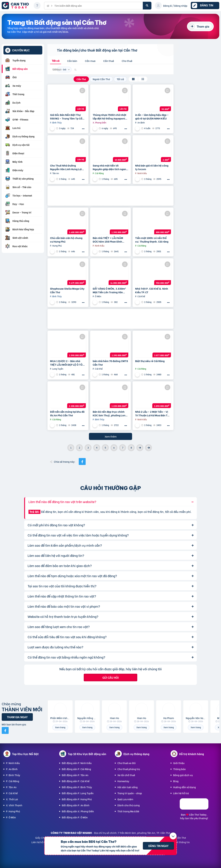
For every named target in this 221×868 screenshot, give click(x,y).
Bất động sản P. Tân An (75, 775)
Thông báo (179, 769)
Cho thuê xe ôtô (126, 763)
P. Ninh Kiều (13, 763)
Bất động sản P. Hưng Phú (77, 799)
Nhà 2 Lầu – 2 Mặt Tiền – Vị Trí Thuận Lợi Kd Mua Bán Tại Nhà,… (152, 413)
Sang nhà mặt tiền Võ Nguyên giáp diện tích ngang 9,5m (110, 167)
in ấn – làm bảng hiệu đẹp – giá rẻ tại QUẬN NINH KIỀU (152, 117)
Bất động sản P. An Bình (76, 805)
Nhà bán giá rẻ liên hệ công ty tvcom (152, 167)
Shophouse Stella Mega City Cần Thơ (67, 290)
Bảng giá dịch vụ (183, 775)
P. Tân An (11, 787)
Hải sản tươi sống (128, 787)
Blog (176, 781)
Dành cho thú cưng (129, 805)
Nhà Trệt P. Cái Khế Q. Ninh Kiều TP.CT (152, 290)
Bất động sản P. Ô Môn (75, 817)
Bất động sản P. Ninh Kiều (77, 763)
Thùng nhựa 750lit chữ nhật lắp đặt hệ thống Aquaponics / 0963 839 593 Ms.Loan (110, 117)
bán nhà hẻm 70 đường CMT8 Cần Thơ (110, 363)
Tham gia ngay (17, 717)
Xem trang (60, 727)
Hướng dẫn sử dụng (184, 787)
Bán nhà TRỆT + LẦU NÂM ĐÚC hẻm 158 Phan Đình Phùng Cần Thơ (108, 240)
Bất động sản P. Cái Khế (76, 781)
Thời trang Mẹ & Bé (128, 811)
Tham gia (203, 26)
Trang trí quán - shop (130, 793)
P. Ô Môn (11, 817)
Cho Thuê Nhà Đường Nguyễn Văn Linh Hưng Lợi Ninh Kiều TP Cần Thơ (66, 167)
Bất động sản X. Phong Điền (78, 811)
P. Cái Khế (12, 793)
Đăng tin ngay (158, 846)
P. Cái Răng (13, 781)
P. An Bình (12, 769)
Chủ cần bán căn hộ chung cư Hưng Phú (66, 240)
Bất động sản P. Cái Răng (76, 769)
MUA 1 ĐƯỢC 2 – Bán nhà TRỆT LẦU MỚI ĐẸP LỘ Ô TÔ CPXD (66, 363)
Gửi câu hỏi (110, 677)
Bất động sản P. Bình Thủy (77, 787)
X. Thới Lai (12, 799)
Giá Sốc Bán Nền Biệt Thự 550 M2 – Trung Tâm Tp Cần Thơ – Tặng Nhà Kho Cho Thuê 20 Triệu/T (67, 117)
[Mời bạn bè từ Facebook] (5, 730)
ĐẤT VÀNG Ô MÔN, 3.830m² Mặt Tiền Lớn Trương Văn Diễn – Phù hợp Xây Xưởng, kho (109, 290)
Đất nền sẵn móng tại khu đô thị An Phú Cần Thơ (67, 413)
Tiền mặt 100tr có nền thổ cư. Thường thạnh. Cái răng (152, 240)
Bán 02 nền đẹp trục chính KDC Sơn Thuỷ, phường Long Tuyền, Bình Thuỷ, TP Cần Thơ (110, 413)
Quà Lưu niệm (125, 799)
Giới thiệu (179, 763)
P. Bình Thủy (13, 775)
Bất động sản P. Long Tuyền (78, 793)
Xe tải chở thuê (126, 775)
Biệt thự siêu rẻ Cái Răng (150, 361)
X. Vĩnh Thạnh (14, 805)
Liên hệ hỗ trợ (181, 793)
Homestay (123, 781)
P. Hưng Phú (13, 811)
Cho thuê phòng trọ (129, 769)
